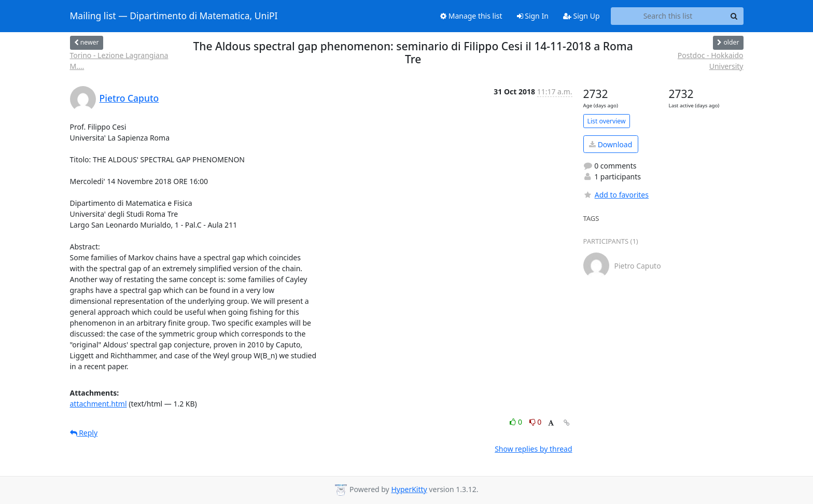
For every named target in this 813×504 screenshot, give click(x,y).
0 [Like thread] (517, 422)
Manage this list (471, 16)
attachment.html (99, 404)
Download (611, 144)
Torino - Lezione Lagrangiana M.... (119, 61)
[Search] (734, 16)
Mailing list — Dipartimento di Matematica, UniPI (174, 16)
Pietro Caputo (129, 98)
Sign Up (581, 16)
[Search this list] (668, 16)
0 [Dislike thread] (536, 422)
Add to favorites (616, 195)
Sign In (533, 16)
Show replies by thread (533, 449)
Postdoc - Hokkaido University (711, 61)
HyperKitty (409, 489)
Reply (84, 433)
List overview (607, 121)
